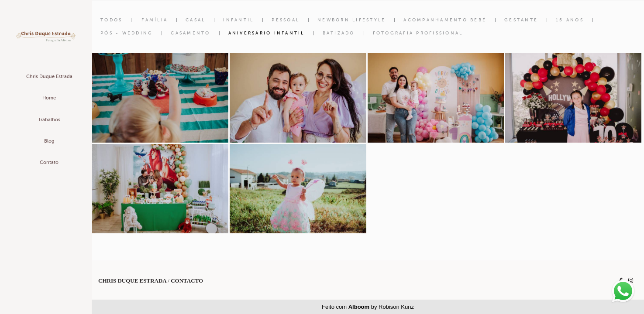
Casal (195, 20)
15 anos (570, 20)
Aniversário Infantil (267, 33)
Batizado (339, 33)
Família (155, 20)
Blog (49, 141)
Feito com (368, 307)
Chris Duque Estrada (49, 77)
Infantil (238, 20)
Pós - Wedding (127, 33)
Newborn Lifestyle (351, 20)
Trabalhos (49, 120)
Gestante (521, 20)
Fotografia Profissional (418, 33)
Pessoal (286, 20)
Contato (49, 162)
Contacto (187, 281)
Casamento (190, 33)
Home (49, 98)
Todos (111, 20)
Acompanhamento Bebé (445, 20)
